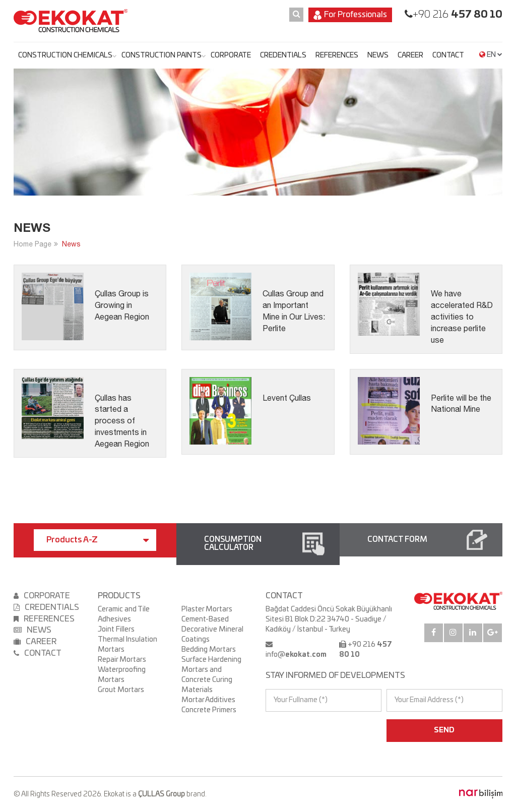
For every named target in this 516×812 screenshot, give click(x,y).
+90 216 (458, 15)
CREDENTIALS (283, 55)
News (71, 244)
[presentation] (309, 730)
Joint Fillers (116, 630)
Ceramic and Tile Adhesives (124, 614)
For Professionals (350, 15)
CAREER (410, 55)
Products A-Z (98, 540)
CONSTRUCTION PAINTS (162, 55)
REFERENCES (337, 55)
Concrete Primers (209, 710)
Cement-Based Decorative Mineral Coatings (212, 630)
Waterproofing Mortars (122, 675)
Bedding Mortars (209, 650)
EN (491, 55)
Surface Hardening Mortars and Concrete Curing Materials (211, 675)
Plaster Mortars (207, 609)
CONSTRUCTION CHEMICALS (65, 55)
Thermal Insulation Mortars (127, 645)
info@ (296, 655)
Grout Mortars (121, 690)
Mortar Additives (208, 700)
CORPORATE (231, 55)
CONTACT (448, 55)
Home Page (33, 244)
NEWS (378, 55)
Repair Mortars (122, 660)
